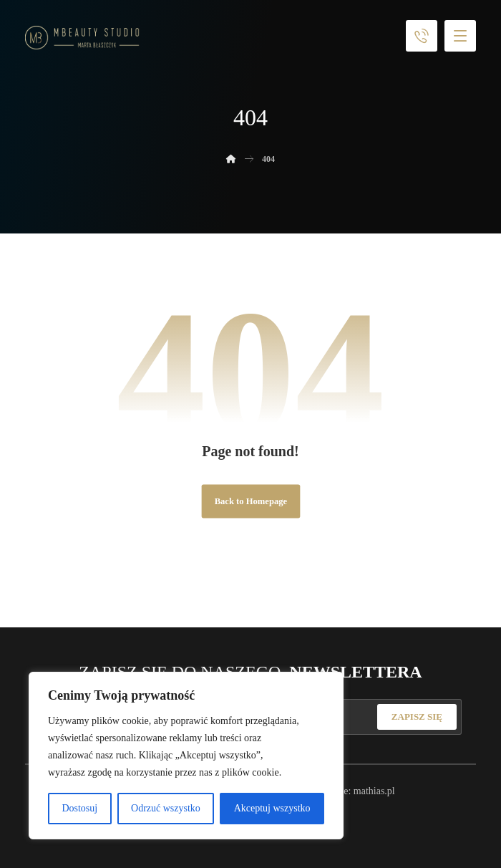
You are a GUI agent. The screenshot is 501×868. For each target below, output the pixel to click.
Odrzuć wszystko (166, 808)
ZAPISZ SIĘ (417, 717)
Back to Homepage (250, 501)
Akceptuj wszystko (272, 808)
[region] (186, 756)
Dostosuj (79, 808)
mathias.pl (374, 791)
